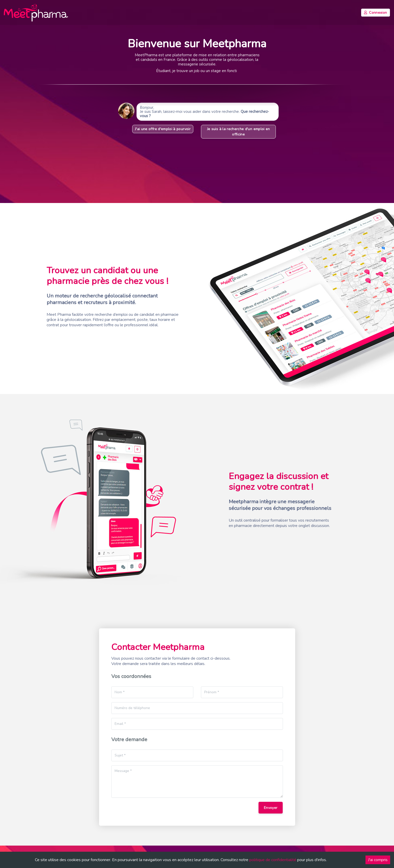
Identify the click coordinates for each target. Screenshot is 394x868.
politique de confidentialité (273, 860)
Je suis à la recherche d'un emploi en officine (238, 132)
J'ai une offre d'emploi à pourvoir (163, 129)
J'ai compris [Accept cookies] (378, 860)
